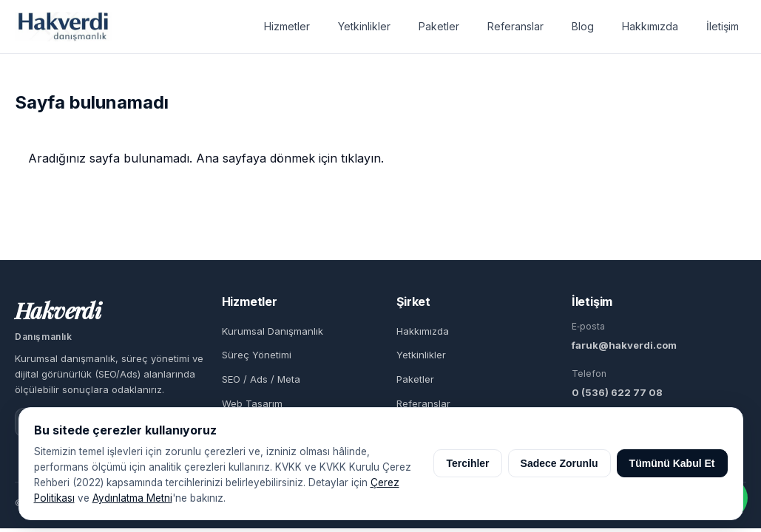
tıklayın (361, 158)
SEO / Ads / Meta (261, 379)
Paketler (439, 26)
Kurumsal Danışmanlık (273, 331)
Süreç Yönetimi (257, 355)
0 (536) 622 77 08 (617, 392)
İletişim (723, 26)
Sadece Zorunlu (559, 463)
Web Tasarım (252, 403)
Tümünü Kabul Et (672, 463)
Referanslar (515, 26)
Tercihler (467, 463)
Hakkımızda (650, 26)
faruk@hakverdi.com (624, 345)
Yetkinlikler (364, 26)
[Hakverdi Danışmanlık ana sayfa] (64, 27)
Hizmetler (287, 26)
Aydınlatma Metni (132, 498)
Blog (583, 26)
